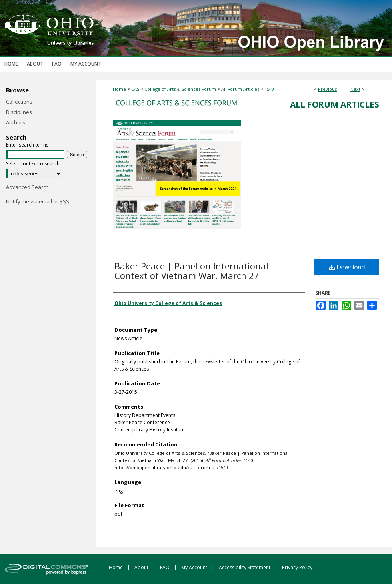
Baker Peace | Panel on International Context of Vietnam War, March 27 (191, 271)
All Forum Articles (240, 89)
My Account (195, 567)
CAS (135, 89)
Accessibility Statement (245, 567)
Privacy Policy (297, 567)
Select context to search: (33, 164)
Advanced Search (27, 187)
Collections (19, 102)
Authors (16, 122)
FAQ (165, 567)
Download (347, 267)
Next (355, 89)
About (142, 567)
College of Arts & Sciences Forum (180, 89)
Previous (327, 89)
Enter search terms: (28, 145)
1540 (269, 89)
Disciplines (19, 112)
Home (119, 89)
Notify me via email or (38, 201)
